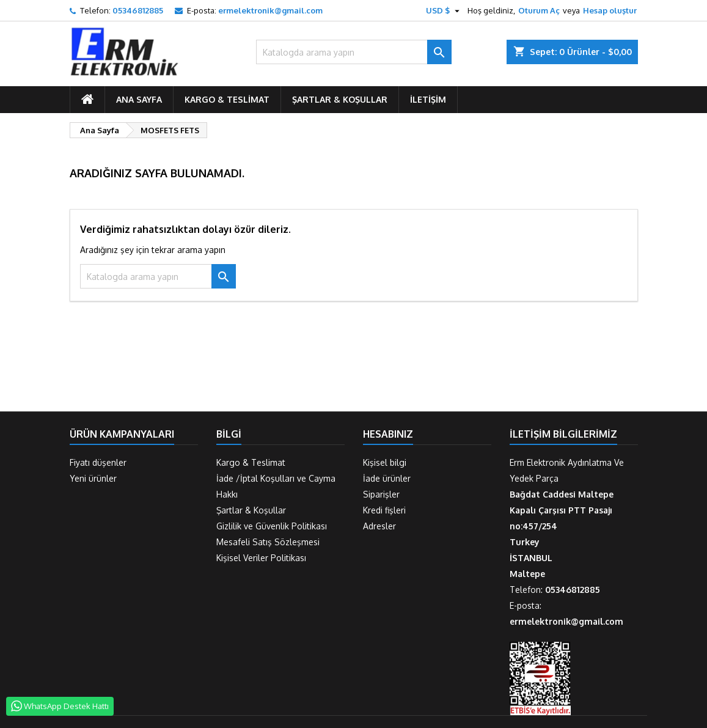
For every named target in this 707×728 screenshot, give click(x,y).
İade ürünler (387, 478)
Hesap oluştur (610, 10)
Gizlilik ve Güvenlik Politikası (272, 526)
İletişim (428, 99)
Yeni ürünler (93, 478)
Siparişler (381, 494)
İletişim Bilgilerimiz (563, 434)
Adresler (379, 526)
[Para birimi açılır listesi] (444, 10)
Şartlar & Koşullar (340, 99)
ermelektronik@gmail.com (270, 10)
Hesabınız (388, 434)
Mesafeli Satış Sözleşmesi (268, 542)
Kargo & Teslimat (227, 99)
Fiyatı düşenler (98, 462)
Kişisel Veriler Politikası (261, 558)
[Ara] (354, 52)
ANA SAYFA (139, 99)
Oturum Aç (539, 10)
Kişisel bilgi (385, 462)
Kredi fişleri (384, 510)
